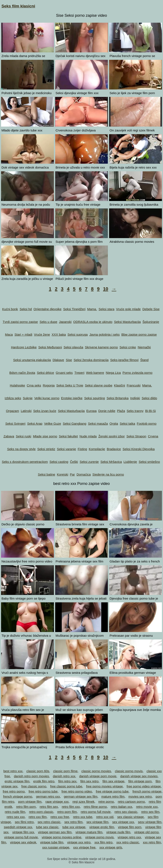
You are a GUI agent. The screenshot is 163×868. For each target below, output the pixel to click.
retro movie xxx (147, 807)
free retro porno (14, 791)
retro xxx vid (105, 817)
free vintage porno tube (112, 791)
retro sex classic (126, 812)
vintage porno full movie (21, 837)
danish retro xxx (64, 776)
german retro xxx (48, 796)
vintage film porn (130, 827)
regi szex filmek (83, 802)
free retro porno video (77, 791)
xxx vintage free (84, 847)
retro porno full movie (96, 812)
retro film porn (26, 807)
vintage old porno (146, 832)
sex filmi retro (24, 822)
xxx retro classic (128, 842)
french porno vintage (147, 791)
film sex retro (90, 781)
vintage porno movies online (61, 837)
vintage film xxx (23, 832)
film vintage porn (140, 781)
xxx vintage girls (111, 847)
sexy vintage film (150, 822)
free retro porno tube (43, 791)
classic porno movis (129, 771)
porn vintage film (30, 802)
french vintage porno (18, 796)
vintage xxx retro (79, 842)
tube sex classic (47, 827)
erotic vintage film (17, 781)
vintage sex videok (23, 842)
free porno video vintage (144, 786)
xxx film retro (103, 842)
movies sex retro (140, 796)
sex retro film (73, 822)
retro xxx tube (83, 817)
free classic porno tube (66, 786)
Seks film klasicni (18, 6)
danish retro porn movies (31, 776)
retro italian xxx (122, 807)
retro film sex (49, 807)
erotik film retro (44, 781)
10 (105, 289)
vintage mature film (89, 832)
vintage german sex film (55, 832)
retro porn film (67, 812)
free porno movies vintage (105, 786)
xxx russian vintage (56, 847)
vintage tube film (52, 842)
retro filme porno (95, 807)
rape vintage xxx (57, 802)
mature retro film (113, 796)
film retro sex (67, 781)
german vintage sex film (81, 796)
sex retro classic (49, 822)
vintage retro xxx (129, 837)
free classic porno (34, 786)
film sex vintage (113, 781)
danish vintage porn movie (98, 776)
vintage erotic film (102, 827)
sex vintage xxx (123, 822)
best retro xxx (13, 771)
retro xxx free (60, 817)
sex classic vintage (130, 817)
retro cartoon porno (131, 802)
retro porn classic (41, 812)
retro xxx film (38, 817)
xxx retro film (152, 842)
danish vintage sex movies (139, 776)
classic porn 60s (38, 771)
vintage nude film (118, 832)
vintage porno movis (100, 837)
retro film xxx (71, 807)
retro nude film (15, 812)
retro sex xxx (16, 817)
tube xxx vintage (74, 827)
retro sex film (150, 812)
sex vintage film (97, 822)
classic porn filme (65, 771)
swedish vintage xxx (18, 827)
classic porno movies (96, 771)
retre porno (106, 802)
